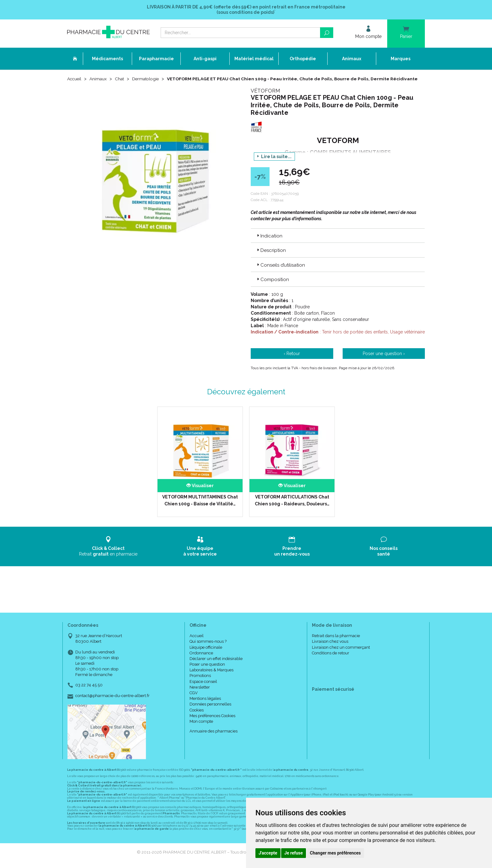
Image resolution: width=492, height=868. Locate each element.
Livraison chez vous (330, 648)
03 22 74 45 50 (89, 692)
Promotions (200, 682)
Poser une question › (384, 360)
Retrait (108, 553)
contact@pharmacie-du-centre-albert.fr (112, 702)
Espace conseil (203, 688)
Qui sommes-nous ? (208, 648)
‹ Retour (292, 360)
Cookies (197, 716)
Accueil (75, 79)
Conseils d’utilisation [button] (280, 271)
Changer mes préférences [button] (335, 853)
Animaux (99, 79)
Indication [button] (269, 242)
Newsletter (200, 693)
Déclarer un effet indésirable (216, 665)
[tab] (338, 242)
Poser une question (207, 671)
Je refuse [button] (294, 853)
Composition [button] (272, 286)
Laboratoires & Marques (211, 676)
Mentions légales (205, 705)
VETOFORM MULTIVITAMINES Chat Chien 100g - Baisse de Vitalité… (200, 507)
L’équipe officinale (206, 654)
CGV (194, 699)
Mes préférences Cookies (212, 722)
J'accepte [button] (268, 853)
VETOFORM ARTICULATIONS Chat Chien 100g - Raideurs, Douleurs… (292, 507)
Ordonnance (201, 659)
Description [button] (271, 257)
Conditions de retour (331, 659)
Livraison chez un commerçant (341, 654)
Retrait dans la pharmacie (336, 642)
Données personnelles (210, 711)
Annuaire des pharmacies (214, 738)
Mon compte (201, 728)
